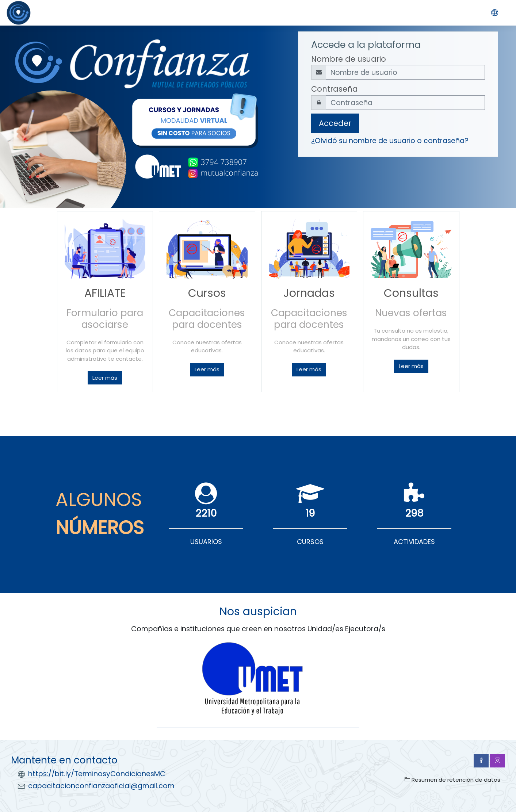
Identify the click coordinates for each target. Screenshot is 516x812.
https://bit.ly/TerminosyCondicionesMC (97, 774)
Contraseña (335, 89)
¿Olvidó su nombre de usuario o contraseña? (390, 141)
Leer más (105, 378)
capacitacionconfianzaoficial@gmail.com (101, 786)
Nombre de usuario (349, 59)
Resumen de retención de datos (452, 780)
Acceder (335, 123)
